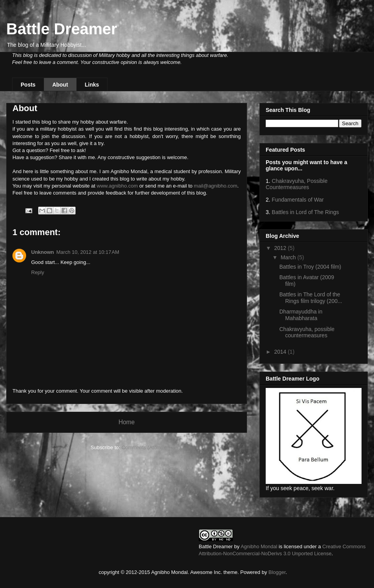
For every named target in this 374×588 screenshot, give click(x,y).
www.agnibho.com (117, 186)
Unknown (43, 252)
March (289, 257)
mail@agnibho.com (216, 186)
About (60, 85)
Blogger (277, 572)
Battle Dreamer (62, 29)
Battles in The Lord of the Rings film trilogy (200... (311, 298)
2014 (281, 352)
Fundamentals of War (298, 200)
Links (92, 85)
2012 (281, 248)
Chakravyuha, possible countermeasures (307, 332)
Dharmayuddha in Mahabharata (301, 315)
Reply (38, 272)
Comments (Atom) (142, 447)
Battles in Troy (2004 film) (310, 267)
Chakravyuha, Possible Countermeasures (297, 184)
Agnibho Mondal (259, 546)
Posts (28, 85)
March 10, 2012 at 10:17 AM (88, 252)
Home (127, 422)
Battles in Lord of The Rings (306, 212)
